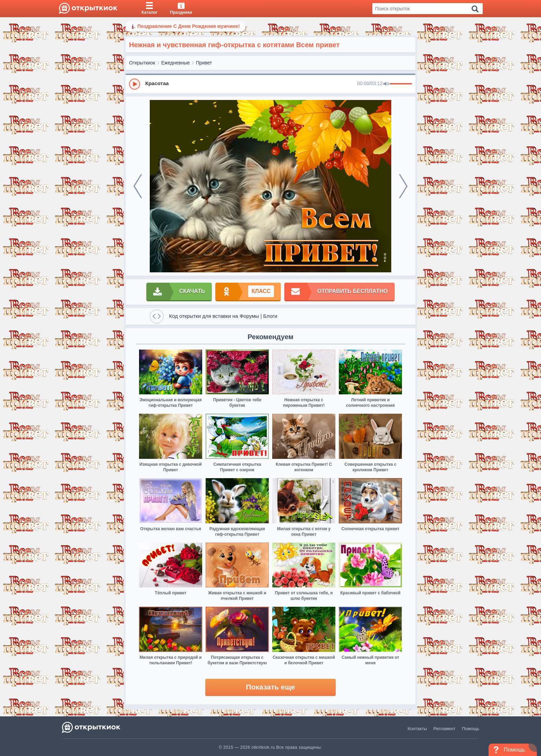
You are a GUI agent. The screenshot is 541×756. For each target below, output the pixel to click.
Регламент (444, 729)
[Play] (135, 84)
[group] (270, 84)
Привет (204, 63)
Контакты (417, 729)
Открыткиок (142, 63)
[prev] (138, 186)
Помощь (471, 729)
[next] (403, 186)
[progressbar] (401, 84)
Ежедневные (175, 63)
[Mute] (386, 84)
